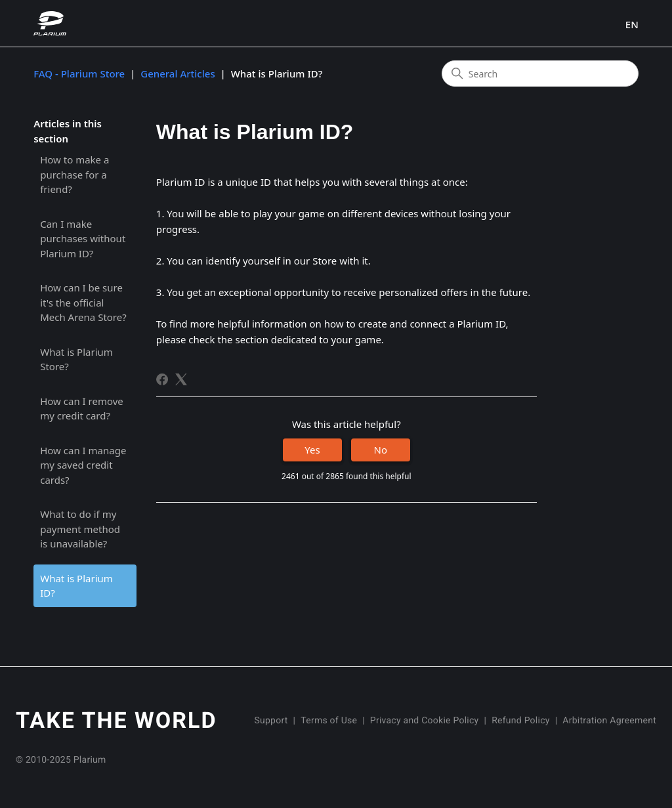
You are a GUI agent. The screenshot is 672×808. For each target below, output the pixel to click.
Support (271, 721)
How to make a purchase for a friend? (74, 174)
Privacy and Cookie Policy (425, 721)
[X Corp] (181, 379)
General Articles (178, 74)
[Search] (540, 74)
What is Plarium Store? (76, 359)
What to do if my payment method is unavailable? (80, 529)
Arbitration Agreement (609, 721)
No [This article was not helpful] (381, 450)
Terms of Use (329, 721)
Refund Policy (520, 721)
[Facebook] (162, 379)
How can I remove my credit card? (82, 409)
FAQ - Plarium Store (79, 74)
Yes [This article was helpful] (312, 450)
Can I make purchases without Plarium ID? (83, 239)
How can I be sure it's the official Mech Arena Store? (83, 302)
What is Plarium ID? (76, 586)
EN (632, 25)
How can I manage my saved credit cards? (83, 465)
